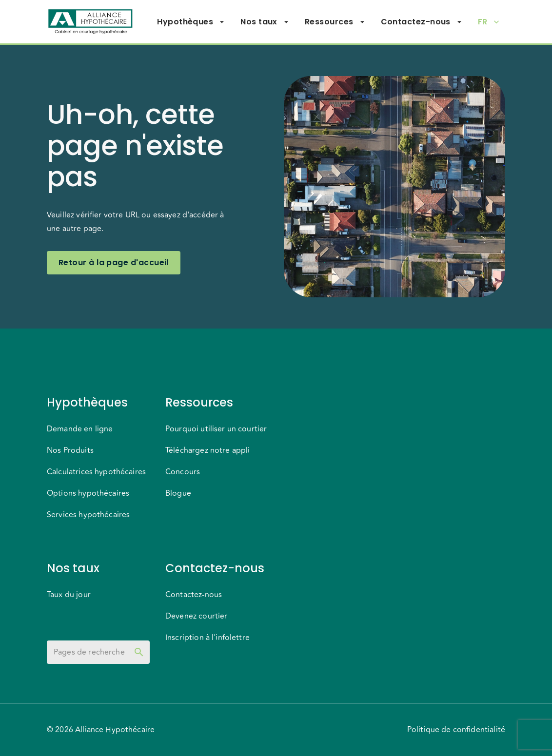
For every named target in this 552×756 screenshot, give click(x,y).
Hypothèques (191, 22)
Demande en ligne (80, 429)
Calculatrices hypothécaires (96, 472)
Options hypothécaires (88, 493)
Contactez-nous (422, 22)
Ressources (335, 22)
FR (489, 22)
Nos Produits (70, 450)
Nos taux (265, 22)
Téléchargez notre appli (207, 450)
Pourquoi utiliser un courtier (216, 429)
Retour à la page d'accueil (114, 263)
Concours (183, 472)
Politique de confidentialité (456, 730)
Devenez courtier (196, 616)
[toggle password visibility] (139, 652)
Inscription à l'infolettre (207, 638)
